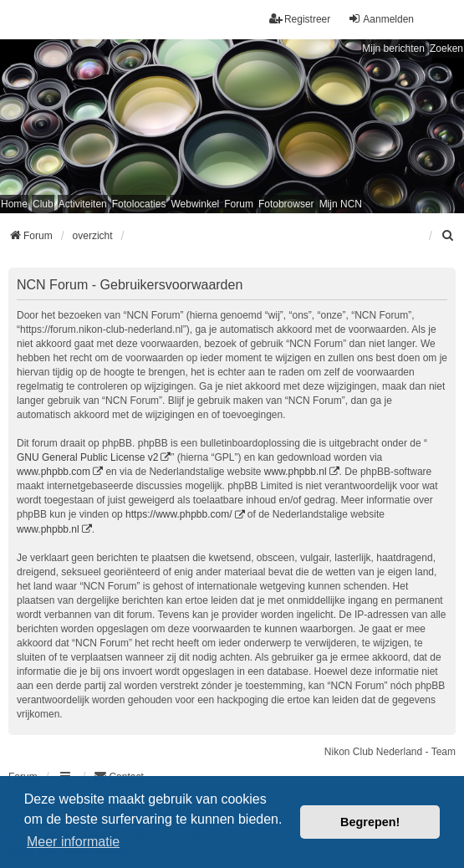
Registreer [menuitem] (300, 19)
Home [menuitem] (14, 204)
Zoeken (446, 49)
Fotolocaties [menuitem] (139, 204)
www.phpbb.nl (296, 472)
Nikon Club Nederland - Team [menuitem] (390, 752)
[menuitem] (448, 236)
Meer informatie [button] (73, 842)
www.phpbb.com (54, 472)
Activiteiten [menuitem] (83, 204)
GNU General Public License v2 (87, 457)
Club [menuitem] (43, 204)
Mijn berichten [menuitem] (393, 49)
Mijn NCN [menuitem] (341, 204)
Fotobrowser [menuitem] (286, 204)
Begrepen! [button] (370, 822)
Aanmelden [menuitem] (381, 19)
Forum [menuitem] (239, 204)
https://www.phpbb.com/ (178, 514)
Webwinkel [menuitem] (195, 204)
